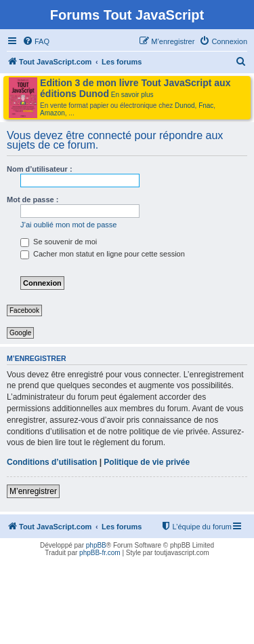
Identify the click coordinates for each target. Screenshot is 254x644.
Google (20, 333)
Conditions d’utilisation (52, 462)
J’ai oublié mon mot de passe (68, 225)
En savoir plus (132, 95)
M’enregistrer (33, 491)
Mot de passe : (33, 200)
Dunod (185, 106)
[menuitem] (36, 41)
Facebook (24, 310)
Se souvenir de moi (59, 242)
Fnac (206, 106)
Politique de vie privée (147, 462)
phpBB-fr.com (100, 553)
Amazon (52, 113)
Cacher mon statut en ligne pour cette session (103, 254)
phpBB (96, 545)
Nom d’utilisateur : (40, 169)
